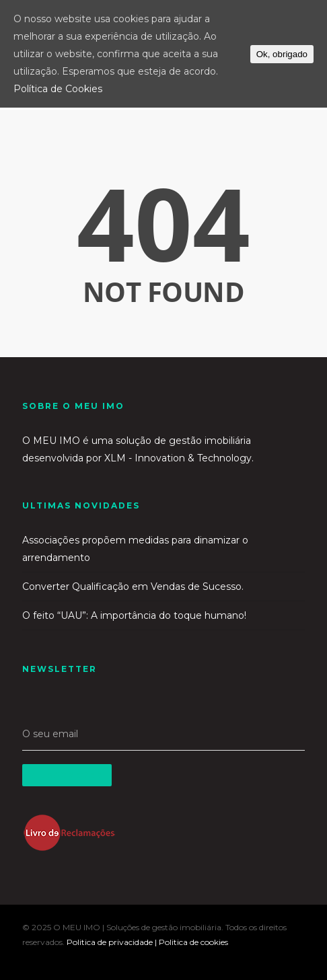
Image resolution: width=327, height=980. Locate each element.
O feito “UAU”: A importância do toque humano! (134, 615)
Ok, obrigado (282, 54)
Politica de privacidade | (113, 942)
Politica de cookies (193, 942)
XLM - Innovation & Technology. (179, 458)
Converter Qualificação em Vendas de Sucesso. (133, 587)
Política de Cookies (58, 89)
